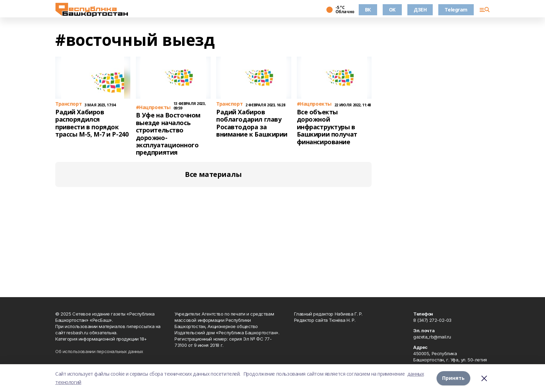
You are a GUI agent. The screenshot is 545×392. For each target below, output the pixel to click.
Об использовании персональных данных (99, 351)
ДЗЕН (420, 10)
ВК (368, 10)
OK (392, 10)
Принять (453, 378)
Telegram (456, 10)
